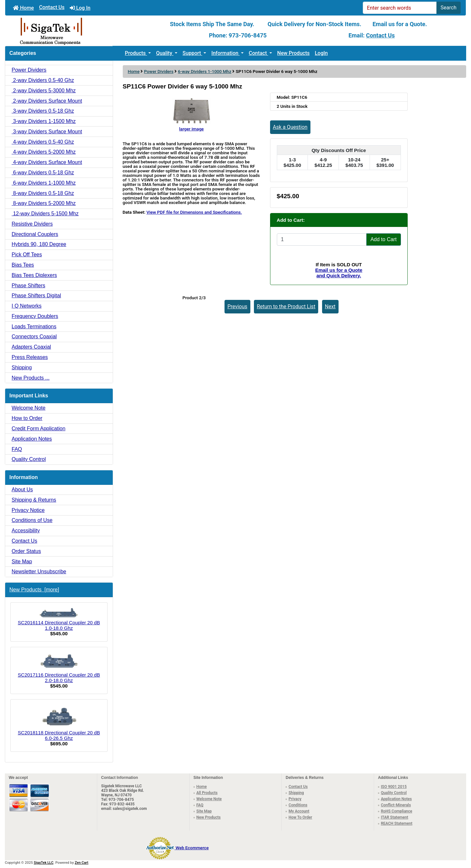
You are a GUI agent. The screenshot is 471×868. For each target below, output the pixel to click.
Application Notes (32, 439)
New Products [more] (34, 590)
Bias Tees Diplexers (34, 275)
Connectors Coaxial (34, 337)
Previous (237, 306)
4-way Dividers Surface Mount (47, 162)
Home (23, 8)
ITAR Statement (395, 817)
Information (225, 53)
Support (192, 53)
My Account (299, 811)
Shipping (22, 368)
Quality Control (29, 459)
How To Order (300, 817)
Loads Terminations (34, 327)
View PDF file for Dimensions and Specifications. (194, 212)
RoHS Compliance (397, 811)
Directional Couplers (35, 234)
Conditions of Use (32, 520)
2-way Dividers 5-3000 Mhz (44, 91)
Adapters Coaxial (31, 347)
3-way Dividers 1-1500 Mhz (44, 121)
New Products (293, 53)
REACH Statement (397, 823)
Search (449, 8)
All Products (207, 793)
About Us (22, 490)
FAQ (17, 449)
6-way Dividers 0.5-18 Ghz (43, 173)
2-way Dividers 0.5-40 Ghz (43, 80)
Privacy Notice (28, 510)
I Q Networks (26, 306)
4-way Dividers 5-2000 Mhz (44, 152)
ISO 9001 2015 (394, 787)
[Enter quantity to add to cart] (322, 240)
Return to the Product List (286, 306)
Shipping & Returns (34, 500)
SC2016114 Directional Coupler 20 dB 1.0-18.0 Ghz (59, 619)
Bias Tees (23, 265)
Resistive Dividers (32, 224)
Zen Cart (81, 863)
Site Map (22, 562)
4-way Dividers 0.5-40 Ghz (43, 142)
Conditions (298, 805)
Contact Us (52, 7)
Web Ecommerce (192, 848)
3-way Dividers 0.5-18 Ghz (43, 111)
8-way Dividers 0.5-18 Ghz (43, 193)
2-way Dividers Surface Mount (47, 101)
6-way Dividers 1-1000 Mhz (205, 71)
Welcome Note (29, 408)
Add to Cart (384, 239)
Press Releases (30, 357)
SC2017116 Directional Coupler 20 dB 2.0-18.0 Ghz (59, 668)
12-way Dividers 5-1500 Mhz (45, 214)
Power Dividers (159, 71)
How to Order (27, 418)
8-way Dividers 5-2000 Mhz (44, 203)
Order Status (26, 551)
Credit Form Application (38, 429)
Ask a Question (290, 127)
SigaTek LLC (44, 863)
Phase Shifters (28, 286)
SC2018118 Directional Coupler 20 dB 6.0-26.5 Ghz (59, 723)
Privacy (295, 799)
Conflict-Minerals (396, 805)
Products (136, 53)
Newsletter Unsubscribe (39, 572)
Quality (165, 53)
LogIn (321, 53)
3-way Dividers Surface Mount (47, 132)
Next (330, 306)
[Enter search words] (400, 8)
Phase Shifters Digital (36, 296)
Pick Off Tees (27, 255)
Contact (258, 53)
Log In (80, 8)
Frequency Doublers (35, 316)
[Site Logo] (82, 31)
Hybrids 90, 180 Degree (39, 244)
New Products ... (31, 378)
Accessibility (26, 531)
